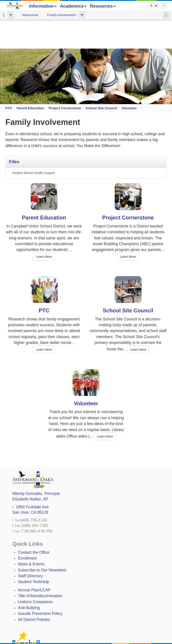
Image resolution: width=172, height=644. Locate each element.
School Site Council (101, 79)
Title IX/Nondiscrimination (40, 567)
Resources (103, 6)
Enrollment (27, 529)
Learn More (44, 228)
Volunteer (129, 79)
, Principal (36, 465)
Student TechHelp (33, 553)
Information (43, 6)
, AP (30, 470)
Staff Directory (30, 547)
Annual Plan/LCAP (34, 561)
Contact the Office (34, 524)
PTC (9, 79)
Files (14, 133)
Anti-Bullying (29, 579)
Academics (73, 6)
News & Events (31, 535)
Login (164, 5)
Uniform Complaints (35, 573)
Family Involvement (61, 15)
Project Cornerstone (65, 79)
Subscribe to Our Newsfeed (42, 541)
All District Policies (34, 591)
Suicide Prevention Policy (40, 585)
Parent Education (30, 79)
